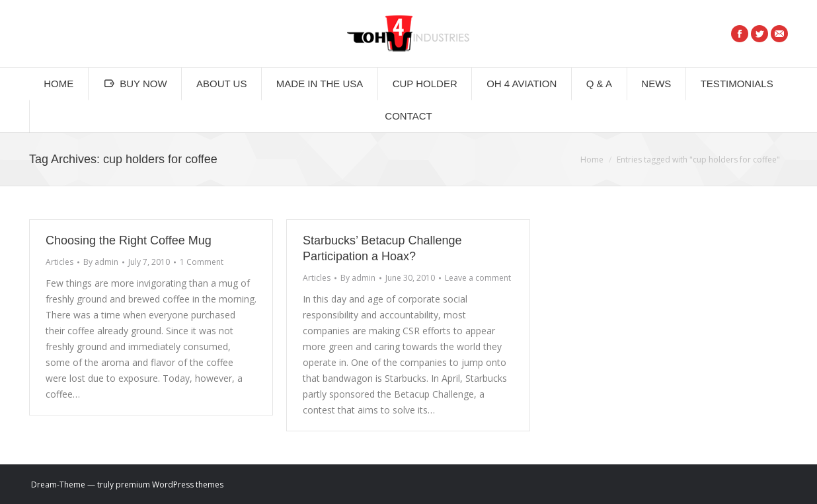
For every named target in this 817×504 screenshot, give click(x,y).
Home (592, 160)
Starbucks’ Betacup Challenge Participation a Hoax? (382, 248)
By (101, 262)
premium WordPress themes (170, 485)
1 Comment (202, 262)
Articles (59, 262)
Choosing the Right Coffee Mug (129, 240)
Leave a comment (478, 278)
